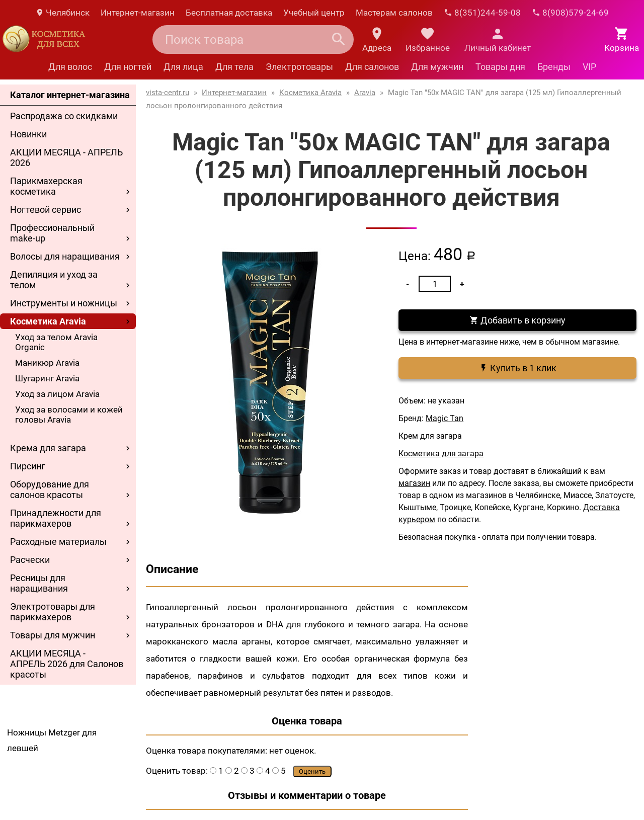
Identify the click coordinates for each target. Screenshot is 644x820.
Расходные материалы (58, 542)
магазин (414, 483)
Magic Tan (445, 418)
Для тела (234, 67)
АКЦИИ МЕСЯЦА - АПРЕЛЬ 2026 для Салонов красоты (67, 664)
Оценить (312, 771)
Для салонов (372, 67)
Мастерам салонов (394, 13)
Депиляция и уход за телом (54, 280)
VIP (589, 67)
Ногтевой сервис (46, 210)
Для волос (70, 67)
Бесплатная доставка (229, 13)
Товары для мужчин (53, 635)
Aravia (365, 93)
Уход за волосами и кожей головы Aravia (69, 415)
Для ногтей (128, 67)
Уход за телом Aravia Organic (56, 342)
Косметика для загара (441, 454)
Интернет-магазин (138, 13)
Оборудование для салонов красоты (50, 489)
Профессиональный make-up (52, 233)
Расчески (30, 560)
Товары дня (500, 67)
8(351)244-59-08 (482, 13)
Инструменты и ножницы (64, 303)
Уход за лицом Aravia (57, 394)
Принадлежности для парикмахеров (56, 518)
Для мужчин (437, 67)
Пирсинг (28, 466)
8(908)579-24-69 (570, 13)
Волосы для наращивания (65, 256)
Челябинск (62, 13)
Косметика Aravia (48, 321)
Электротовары (299, 67)
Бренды (554, 67)
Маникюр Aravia (47, 363)
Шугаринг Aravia (47, 378)
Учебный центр (314, 13)
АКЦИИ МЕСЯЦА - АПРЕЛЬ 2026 (66, 157)
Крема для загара (48, 448)
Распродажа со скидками (64, 116)
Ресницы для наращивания (39, 583)
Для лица (183, 67)
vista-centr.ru (168, 93)
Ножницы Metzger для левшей (52, 740)
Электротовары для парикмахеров (53, 612)
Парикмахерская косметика (46, 186)
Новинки (28, 134)
